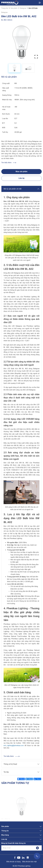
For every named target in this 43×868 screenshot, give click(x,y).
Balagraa (23, 8)
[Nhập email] (17, 848)
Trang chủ (5, 8)
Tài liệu (6, 772)
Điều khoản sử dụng (13, 862)
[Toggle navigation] (40, 3)
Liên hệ (21, 178)
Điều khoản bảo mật (29, 862)
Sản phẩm (14, 8)
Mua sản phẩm (21, 172)
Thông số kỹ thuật (10, 764)
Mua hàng (5, 835)
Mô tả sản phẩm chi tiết (12, 189)
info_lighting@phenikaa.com (14, 746)
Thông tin (5, 831)
